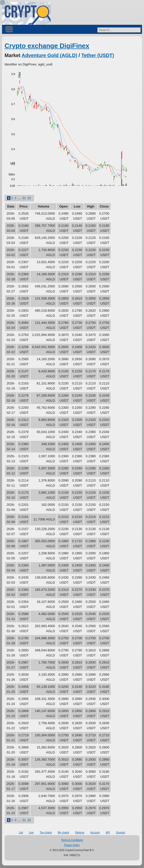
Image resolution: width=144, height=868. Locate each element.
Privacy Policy (72, 845)
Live (31, 832)
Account (95, 832)
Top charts (46, 832)
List (21, 832)
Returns (80, 832)
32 (29, 198)
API (108, 832)
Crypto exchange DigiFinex (47, 46)
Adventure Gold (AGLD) (50, 55)
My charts (64, 832)
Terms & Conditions (72, 840)
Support (121, 832)
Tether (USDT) (98, 55)
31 (24, 198)
